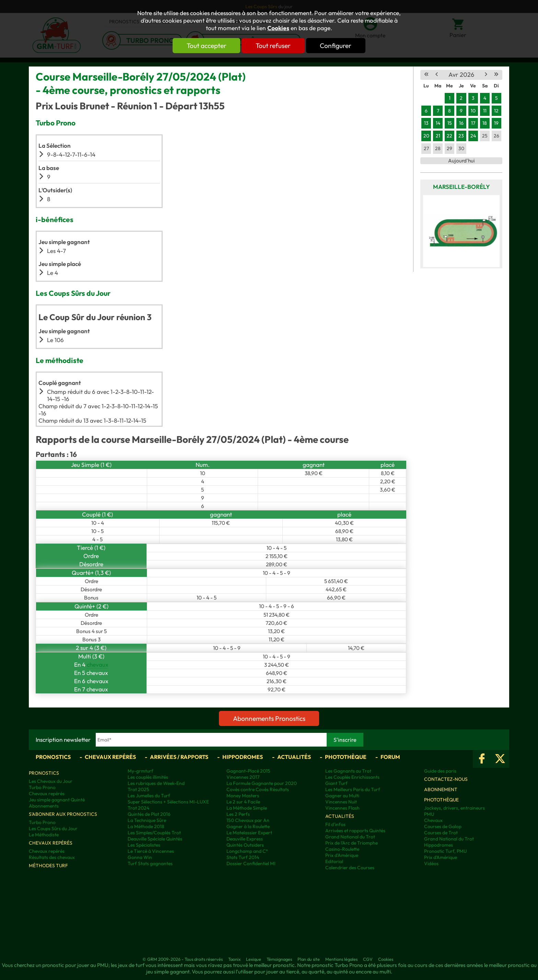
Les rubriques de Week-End (156, 783)
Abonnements (44, 806)
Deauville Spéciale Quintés (155, 839)
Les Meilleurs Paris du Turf (353, 789)
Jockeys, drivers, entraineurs (454, 808)
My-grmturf (141, 771)
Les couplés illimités (148, 777)
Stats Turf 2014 (243, 857)
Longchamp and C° (247, 851)
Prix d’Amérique (441, 857)
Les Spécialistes (144, 845)
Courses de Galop (443, 826)
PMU (429, 814)
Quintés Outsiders (245, 845)
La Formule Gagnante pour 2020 (262, 783)
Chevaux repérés (110, 757)
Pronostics (53, 757)
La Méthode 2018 (146, 826)
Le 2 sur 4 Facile (243, 802)
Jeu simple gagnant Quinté (57, 800)
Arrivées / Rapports (179, 757)
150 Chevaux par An (248, 820)
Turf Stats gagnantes (150, 863)
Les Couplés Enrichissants (352, 777)
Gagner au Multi (342, 796)
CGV (368, 959)
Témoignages (279, 959)
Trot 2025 (138, 789)
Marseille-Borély (461, 187)
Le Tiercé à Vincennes (151, 851)
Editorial (334, 861)
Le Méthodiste (44, 835)
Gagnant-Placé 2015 (248, 771)
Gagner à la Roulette (248, 826)
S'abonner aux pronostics (63, 814)
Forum (390, 757)
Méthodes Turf (48, 866)
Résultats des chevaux (52, 857)
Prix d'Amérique (342, 855)
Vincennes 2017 (243, 777)
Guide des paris (440, 771)
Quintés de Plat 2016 (149, 814)
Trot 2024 (138, 808)
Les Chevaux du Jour (51, 781)
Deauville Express (245, 839)
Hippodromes (243, 757)
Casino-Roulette (342, 849)
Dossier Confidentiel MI (251, 863)
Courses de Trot (441, 833)
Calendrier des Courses (350, 868)
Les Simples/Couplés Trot (154, 833)
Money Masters (243, 796)
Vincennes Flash (342, 808)
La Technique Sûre (147, 820)
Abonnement (441, 789)
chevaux (98, 664)
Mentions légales (341, 959)
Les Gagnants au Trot (348, 771)
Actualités (294, 757)
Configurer (337, 46)
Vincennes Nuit (341, 802)
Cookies (278, 28)
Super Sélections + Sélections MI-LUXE (168, 802)
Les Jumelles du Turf (149, 796)
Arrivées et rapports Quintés (355, 831)
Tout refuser (273, 46)
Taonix (234, 959)
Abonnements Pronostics (269, 718)
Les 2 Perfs (238, 814)
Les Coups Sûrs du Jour (53, 828)
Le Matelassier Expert (249, 833)
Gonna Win (140, 857)
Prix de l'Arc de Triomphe (352, 843)
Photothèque (346, 757)
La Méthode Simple (247, 808)
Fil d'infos (335, 824)
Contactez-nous (446, 779)
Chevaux (433, 820)
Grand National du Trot (350, 837)
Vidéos (431, 863)
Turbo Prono (42, 787)
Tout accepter (206, 46)
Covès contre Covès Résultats (258, 789)
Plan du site (309, 959)
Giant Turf (336, 783)
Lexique (254, 959)
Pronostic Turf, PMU (445, 851)
